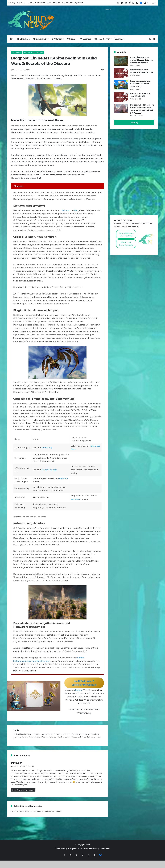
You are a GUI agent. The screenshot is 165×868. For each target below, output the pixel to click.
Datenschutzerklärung (90, 849)
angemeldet (24, 811)
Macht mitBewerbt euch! (126, 244)
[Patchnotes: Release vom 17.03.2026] (121, 97)
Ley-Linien (76, 499)
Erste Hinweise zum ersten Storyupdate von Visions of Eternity (142, 60)
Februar (66, 210)
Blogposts (17, 52)
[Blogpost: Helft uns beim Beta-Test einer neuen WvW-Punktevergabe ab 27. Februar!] (121, 108)
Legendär (85, 39)
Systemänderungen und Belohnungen (32, 661)
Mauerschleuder (49, 470)
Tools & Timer (102, 39)
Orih (15, 70)
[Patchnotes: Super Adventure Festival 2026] (121, 73)
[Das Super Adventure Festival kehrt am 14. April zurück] (121, 85)
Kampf (81, 658)
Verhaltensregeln (62, 849)
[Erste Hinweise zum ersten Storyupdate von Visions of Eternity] (121, 61)
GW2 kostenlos (54, 3)
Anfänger (57, 39)
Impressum (75, 849)
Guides (71, 39)
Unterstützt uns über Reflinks (126, 234)
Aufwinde (64, 478)
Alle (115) (134, 123)
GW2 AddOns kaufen (36, 3)
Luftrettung (47, 448)
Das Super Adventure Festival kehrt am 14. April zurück (140, 84)
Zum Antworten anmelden (23, 790)
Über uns (119, 39)
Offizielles (23, 39)
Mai (76, 210)
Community (40, 39)
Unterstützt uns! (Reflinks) (73, 3)
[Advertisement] (108, 17)
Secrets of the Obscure (33, 52)
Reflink (78, 690)
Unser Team (105, 849)
